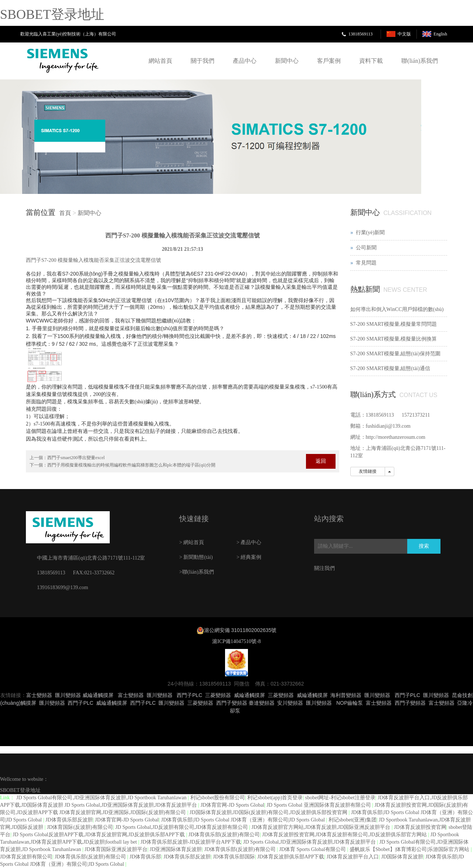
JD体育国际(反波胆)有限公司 (80, 827)
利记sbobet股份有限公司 (218, 798)
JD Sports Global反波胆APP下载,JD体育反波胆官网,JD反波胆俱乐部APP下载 (99, 835)
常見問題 (366, 263)
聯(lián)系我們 (420, 61)
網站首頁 (160, 61)
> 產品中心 (249, 542)
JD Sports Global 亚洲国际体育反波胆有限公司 (319, 805)
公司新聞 (366, 248)
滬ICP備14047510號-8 (236, 641)
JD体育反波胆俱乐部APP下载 (291, 857)
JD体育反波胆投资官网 (420, 827)
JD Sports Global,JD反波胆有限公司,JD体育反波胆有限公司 (182, 827)
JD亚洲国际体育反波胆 (176, 849)
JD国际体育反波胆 (402, 857)
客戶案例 (329, 61)
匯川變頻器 (68, 695)
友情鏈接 (368, 471)
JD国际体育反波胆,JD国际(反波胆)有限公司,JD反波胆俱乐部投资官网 (269, 812)
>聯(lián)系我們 (197, 572)
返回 (321, 461)
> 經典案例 (249, 557)
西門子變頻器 (232, 703)
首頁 (65, 213)
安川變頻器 (290, 703)
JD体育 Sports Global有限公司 (313, 849)
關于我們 (203, 61)
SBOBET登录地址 (52, 14)
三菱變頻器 (218, 695)
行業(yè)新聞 (370, 233)
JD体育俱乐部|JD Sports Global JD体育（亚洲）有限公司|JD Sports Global (244, 820)
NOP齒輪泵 (350, 703)
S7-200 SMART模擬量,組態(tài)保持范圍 (395, 354)
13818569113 (361, 34)
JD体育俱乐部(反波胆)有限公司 (224, 835)
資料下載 (371, 61)
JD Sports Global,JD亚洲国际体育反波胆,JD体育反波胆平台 (310, 842)
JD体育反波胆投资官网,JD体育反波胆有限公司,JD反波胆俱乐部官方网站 (345, 835)
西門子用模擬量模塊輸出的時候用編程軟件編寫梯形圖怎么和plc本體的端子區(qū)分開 (131, 465)
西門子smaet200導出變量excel (76, 458)
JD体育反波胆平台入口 (353, 857)
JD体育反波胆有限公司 (26, 857)
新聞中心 (287, 61)
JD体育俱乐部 (146, 857)
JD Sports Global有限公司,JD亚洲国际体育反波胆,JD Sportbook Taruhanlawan (102, 798)
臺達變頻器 (262, 703)
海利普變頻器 (346, 695)
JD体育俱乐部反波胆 (69, 820)
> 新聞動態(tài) (196, 557)
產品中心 (245, 61)
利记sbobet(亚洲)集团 (353, 820)
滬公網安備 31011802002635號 (240, 630)
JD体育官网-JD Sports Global (233, 805)
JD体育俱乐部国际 (234, 857)
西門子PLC (189, 695)
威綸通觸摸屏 (98, 695)
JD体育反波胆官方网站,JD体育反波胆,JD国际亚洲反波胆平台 (321, 827)
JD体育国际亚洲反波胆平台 (116, 849)
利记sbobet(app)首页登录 (275, 798)
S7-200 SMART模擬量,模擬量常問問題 (394, 324)
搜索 (424, 546)
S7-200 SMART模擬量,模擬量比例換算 (394, 339)
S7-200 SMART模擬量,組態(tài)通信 (390, 368)
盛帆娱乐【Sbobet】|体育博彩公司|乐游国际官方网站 (410, 849)
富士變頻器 (39, 695)
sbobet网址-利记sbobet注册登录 (340, 798)
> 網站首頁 (192, 542)
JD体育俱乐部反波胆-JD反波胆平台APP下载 (190, 842)
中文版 (404, 34)
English (440, 34)
